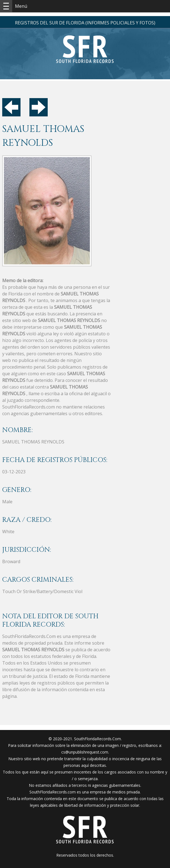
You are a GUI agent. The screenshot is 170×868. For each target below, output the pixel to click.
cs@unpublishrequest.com (85, 752)
